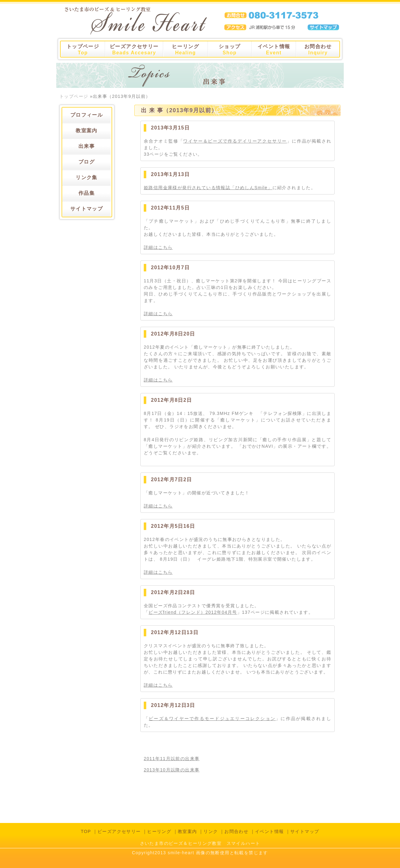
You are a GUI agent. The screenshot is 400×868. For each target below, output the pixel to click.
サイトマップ (87, 209)
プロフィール (87, 115)
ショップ (230, 50)
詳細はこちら (158, 247)
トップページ (83, 50)
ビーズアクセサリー (134, 50)
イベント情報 (274, 50)
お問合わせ (318, 50)
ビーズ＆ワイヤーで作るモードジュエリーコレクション (212, 719)
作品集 (87, 193)
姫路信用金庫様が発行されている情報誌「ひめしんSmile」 (208, 188)
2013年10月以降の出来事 (172, 770)
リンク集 (87, 177)
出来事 (87, 146)
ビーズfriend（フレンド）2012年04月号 (193, 612)
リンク (211, 831)
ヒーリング (185, 50)
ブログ (87, 162)
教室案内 (87, 131)
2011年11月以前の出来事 (172, 759)
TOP (86, 831)
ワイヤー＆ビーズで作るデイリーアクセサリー (235, 141)
